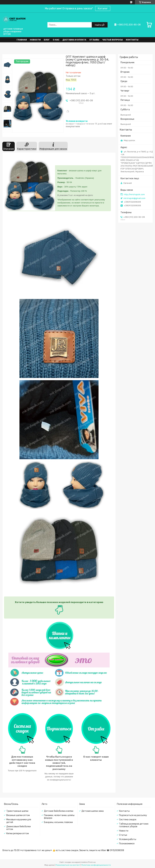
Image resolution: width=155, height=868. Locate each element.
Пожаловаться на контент (68, 865)
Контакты (132, 40)
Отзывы (94, 40)
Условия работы (128, 839)
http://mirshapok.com (134, 194)
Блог (47, 40)
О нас (56, 40)
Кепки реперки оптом (18, 833)
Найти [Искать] (99, 25)
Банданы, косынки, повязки (58, 822)
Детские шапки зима (93, 811)
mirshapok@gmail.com (134, 198)
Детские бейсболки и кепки (59, 811)
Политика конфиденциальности (96, 865)
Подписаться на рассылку (133, 815)
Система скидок (128, 820)
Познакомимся (127, 844)
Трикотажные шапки (17, 811)
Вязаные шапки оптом (18, 815)
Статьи (123, 835)
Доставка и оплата (74, 40)
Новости (35, 40)
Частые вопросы (113, 40)
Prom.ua (92, 862)
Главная (22, 40)
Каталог (103, 8)
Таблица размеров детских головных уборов (134, 825)
